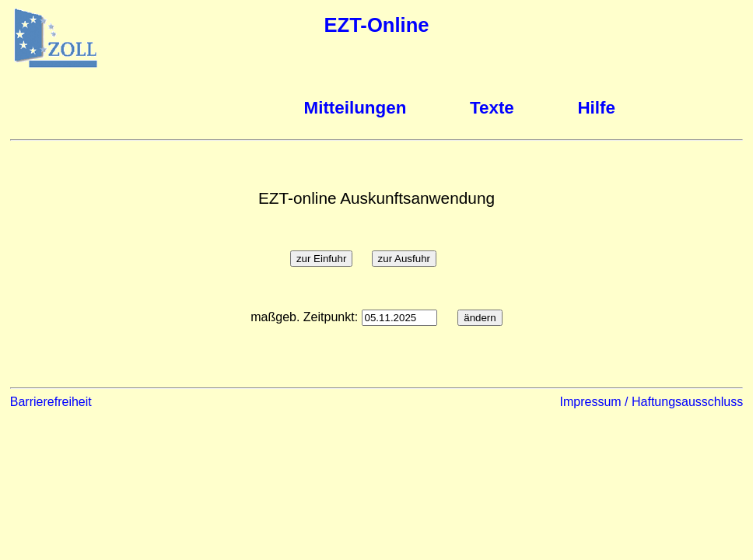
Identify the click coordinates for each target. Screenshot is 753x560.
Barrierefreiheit (51, 402)
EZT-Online (376, 25)
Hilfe (596, 108)
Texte (492, 108)
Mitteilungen (355, 108)
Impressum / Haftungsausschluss (652, 402)
